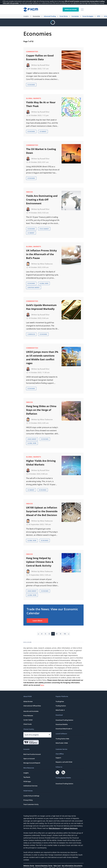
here (42, 685)
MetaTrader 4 (60, 710)
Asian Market (32, 439)
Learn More (37, 621)
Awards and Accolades (31, 711)
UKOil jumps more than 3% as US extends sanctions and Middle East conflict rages (42, 357)
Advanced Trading (50, 16)
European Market (34, 287)
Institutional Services (30, 786)
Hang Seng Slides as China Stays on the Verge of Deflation (41, 410)
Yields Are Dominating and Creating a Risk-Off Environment (42, 200)
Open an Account (29, 759)
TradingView (60, 701)
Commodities (32, 52)
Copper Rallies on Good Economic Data (40, 57)
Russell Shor (45, 65)
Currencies (75, 16)
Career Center (28, 720)
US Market (43, 131)
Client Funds (28, 724)
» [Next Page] (69, 634)
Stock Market (44, 229)
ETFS (99, 16)
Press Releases (28, 716)
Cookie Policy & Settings (31, 796)
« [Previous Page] (38, 634)
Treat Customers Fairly (31, 804)
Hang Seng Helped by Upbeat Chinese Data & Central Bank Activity (40, 562)
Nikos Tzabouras (46, 264)
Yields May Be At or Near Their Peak (41, 104)
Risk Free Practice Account (32, 754)
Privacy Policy (28, 800)
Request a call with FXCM (64, 762)
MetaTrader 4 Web (62, 743)
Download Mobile (62, 724)
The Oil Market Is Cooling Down (41, 151)
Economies (36, 16)
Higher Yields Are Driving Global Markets (41, 463)
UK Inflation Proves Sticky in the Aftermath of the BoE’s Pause (41, 254)
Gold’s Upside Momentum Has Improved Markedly (41, 307)
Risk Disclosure (54, 828)
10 (65, 634)
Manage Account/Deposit (32, 763)
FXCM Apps (27, 781)
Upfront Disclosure (71, 828)
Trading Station (61, 706)
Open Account (71, 10)
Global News (44, 283)
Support (58, 758)
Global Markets (34, 98)
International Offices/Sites (32, 706)
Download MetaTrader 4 (64, 729)
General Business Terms (44, 866)
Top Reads (27, 777)
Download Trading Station (64, 720)
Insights (26, 16)
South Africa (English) (32, 735)
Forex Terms (64, 16)
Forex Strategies (88, 16)
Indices (29, 192)
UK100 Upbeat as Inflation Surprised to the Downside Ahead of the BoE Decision (42, 511)
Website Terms (29, 866)
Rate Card (57, 866)
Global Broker (28, 701)
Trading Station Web (62, 739)
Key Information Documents (72, 866)
